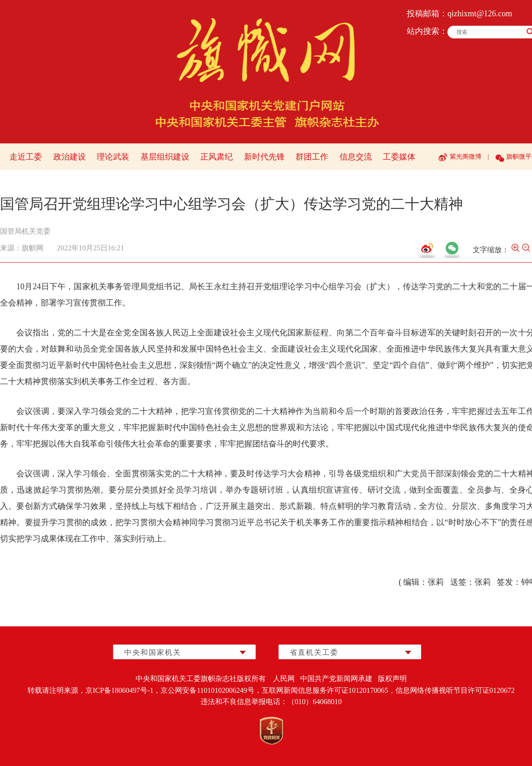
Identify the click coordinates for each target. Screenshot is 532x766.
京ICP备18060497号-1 (119, 690)
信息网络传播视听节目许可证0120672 (455, 690)
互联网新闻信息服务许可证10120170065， (329, 690)
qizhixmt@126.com (480, 14)
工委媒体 (399, 157)
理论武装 (113, 157)
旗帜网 (33, 248)
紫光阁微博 (466, 157)
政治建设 (70, 157)
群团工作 (312, 157)
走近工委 (26, 157)
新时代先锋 (264, 157)
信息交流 (356, 157)
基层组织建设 (165, 157)
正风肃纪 (217, 157)
